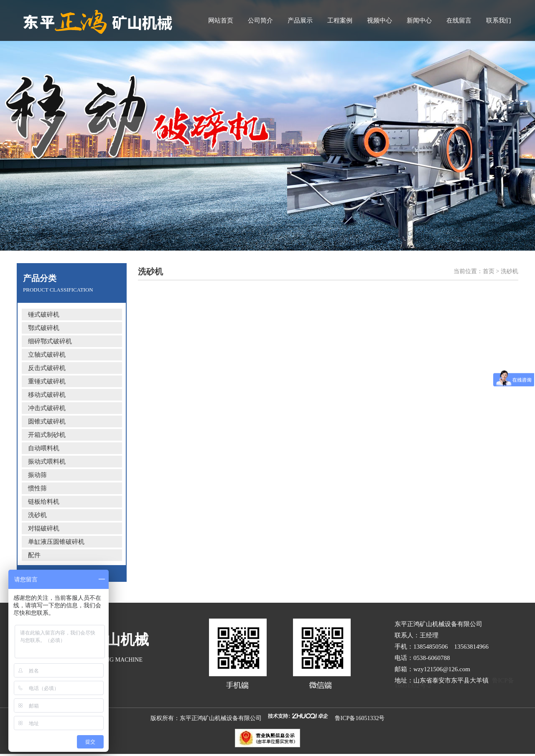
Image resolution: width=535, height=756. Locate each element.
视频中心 (380, 20)
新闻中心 (419, 20)
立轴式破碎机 (47, 355)
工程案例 (340, 20)
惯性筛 (37, 488)
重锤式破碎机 (47, 381)
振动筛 (37, 475)
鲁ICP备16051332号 (360, 718)
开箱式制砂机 (47, 435)
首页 (489, 271)
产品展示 (300, 20)
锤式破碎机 (44, 315)
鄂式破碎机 (44, 328)
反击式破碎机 (47, 368)
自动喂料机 (44, 448)
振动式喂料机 (47, 462)
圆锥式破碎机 (47, 421)
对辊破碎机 (44, 528)
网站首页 (221, 20)
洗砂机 (37, 515)
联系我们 (499, 20)
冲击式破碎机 (47, 408)
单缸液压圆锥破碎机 (56, 542)
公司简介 (260, 20)
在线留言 (459, 20)
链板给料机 (44, 502)
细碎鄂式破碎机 (50, 341)
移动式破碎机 (47, 395)
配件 (34, 555)
